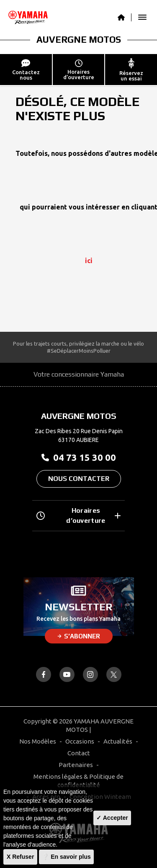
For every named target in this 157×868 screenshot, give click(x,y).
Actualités (118, 741)
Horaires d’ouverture (78, 515)
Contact (79, 753)
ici (89, 261)
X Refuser (20, 857)
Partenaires (76, 765)
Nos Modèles (38, 741)
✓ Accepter (112, 818)
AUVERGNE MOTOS (79, 39)
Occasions (80, 741)
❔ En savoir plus (66, 857)
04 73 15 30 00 (79, 457)
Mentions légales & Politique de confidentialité (78, 781)
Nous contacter (79, 479)
